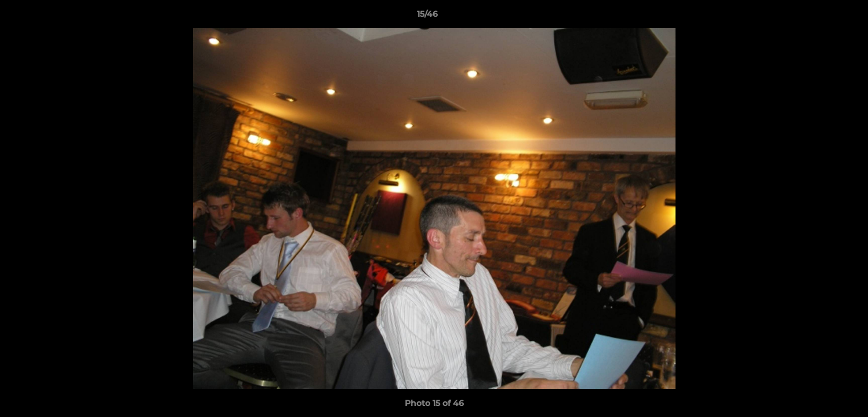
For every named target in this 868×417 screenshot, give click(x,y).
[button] (819, 17)
